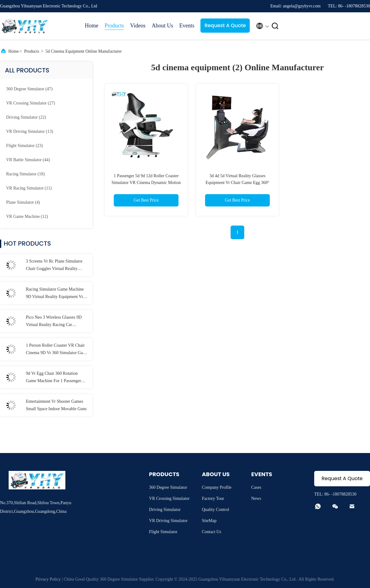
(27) (31, 103)
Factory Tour (213, 498)
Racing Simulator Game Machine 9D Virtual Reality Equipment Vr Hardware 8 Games (55, 294)
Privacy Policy (48, 579)
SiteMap (209, 521)
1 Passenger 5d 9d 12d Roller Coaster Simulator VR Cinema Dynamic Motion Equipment (146, 183)
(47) (29, 89)
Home (92, 26)
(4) (23, 202)
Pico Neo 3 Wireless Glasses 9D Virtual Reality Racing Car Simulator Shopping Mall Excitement (54, 322)
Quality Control (216, 510)
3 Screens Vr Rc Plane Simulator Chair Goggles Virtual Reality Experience (54, 266)
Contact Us (212, 532)
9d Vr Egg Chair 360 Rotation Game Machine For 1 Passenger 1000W (53, 378)
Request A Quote (225, 25)
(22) (26, 117)
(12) (27, 216)
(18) (25, 174)
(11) (29, 188)
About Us (162, 26)
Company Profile (217, 487)
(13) (30, 131)
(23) (25, 146)
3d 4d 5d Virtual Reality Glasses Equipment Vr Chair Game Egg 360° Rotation (237, 183)
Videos (138, 26)
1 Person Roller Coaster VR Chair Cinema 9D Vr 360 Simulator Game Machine (57, 350)
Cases (256, 487)
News (256, 498)
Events (187, 26)
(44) (28, 160)
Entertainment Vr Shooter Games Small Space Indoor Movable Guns (56, 405)
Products (114, 26)
